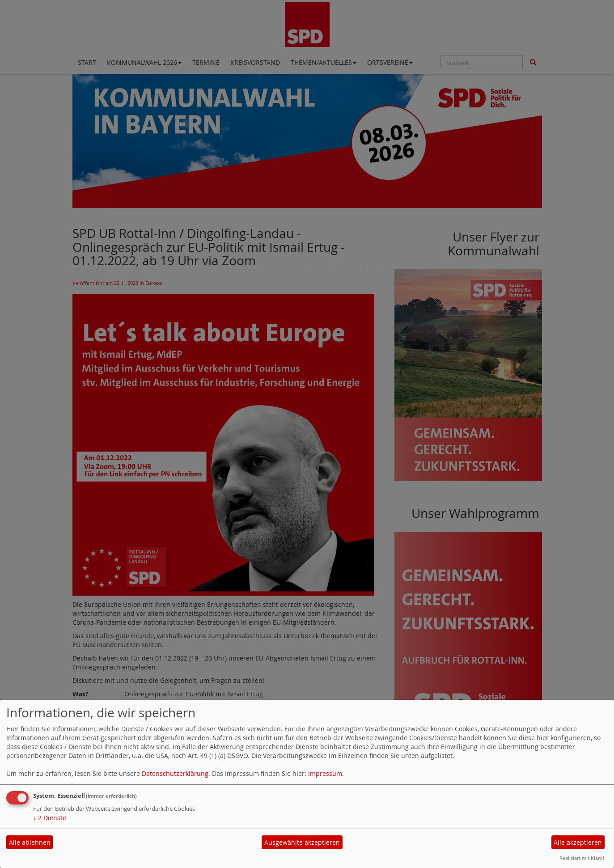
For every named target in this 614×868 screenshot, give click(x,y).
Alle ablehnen (30, 842)
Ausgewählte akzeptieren (302, 842)
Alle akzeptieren (578, 842)
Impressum (325, 773)
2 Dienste (50, 818)
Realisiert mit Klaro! (582, 858)
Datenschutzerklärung (175, 773)
